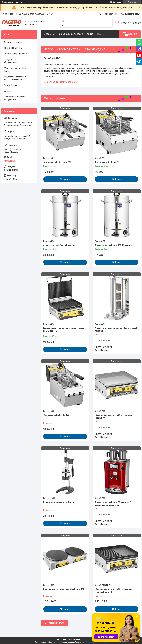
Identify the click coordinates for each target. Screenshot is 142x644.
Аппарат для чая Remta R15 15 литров (113, 245)
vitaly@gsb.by (10, 161)
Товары (47, 34)
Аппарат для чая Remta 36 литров (60, 245)
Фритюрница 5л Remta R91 (108, 162)
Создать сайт (8, 2)
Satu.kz (84, 640)
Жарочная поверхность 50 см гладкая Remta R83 (113, 416)
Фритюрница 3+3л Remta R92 (57, 162)
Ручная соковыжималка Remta (59, 502)
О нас (90, 34)
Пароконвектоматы (13, 42)
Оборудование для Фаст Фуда (15, 70)
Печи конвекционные (14, 48)
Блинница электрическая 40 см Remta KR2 (64, 589)
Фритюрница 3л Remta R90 (56, 415)
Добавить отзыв (133, 14)
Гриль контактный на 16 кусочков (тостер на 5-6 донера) (64, 329)
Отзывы (7, 91)
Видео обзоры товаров (71, 34)
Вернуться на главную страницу (61, 82)
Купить (67, 179)
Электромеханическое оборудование (14, 98)
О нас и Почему (11, 85)
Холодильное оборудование (10, 61)
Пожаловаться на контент (96, 642)
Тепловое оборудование (15, 54)
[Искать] (63, 22)
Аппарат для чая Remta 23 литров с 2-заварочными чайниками (113, 504)
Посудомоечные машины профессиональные (15, 78)
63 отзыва (117, 2)
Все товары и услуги (54, 623)
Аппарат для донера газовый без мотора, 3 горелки (116, 329)
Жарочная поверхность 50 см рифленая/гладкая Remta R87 (115, 591)
